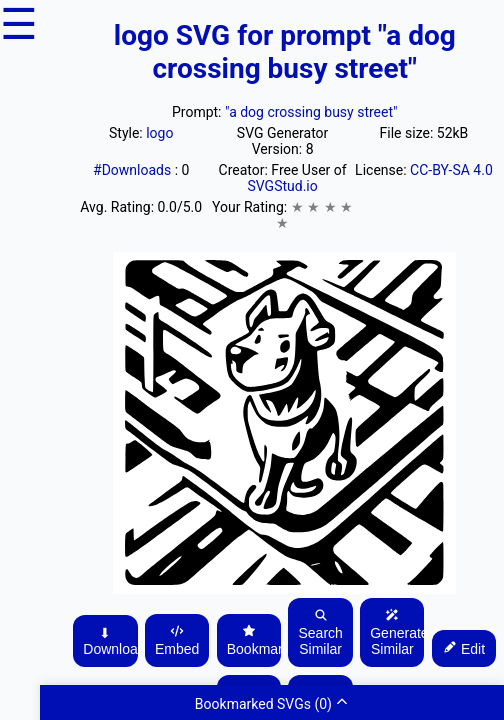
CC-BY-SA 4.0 (451, 170)
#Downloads (134, 170)
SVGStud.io (282, 186)
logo (159, 133)
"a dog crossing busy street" (311, 112)
